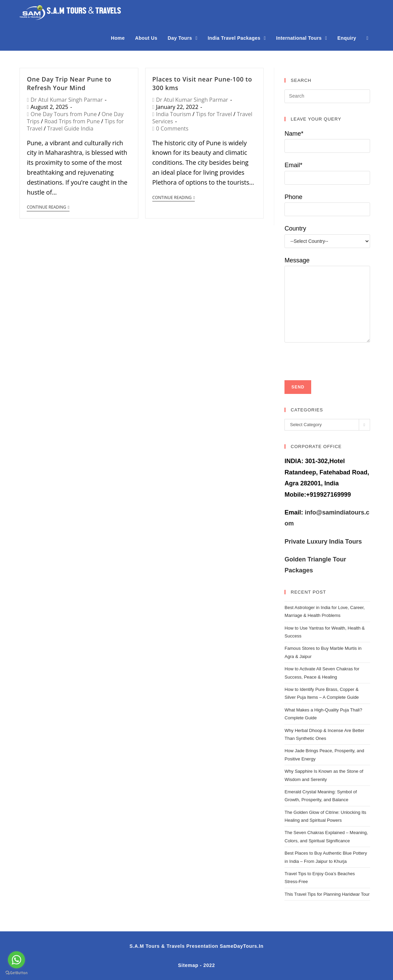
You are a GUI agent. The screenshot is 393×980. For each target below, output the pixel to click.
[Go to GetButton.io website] (16, 973)
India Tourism (174, 114)
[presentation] (337, 356)
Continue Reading (48, 207)
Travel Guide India (70, 128)
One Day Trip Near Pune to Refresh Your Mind (69, 83)
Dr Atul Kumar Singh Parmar (67, 100)
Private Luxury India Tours (323, 542)
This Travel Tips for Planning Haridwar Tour (327, 894)
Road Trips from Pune (72, 121)
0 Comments (172, 128)
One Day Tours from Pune (64, 114)
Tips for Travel (214, 114)
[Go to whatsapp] (16, 960)
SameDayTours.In (242, 946)
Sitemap (188, 965)
